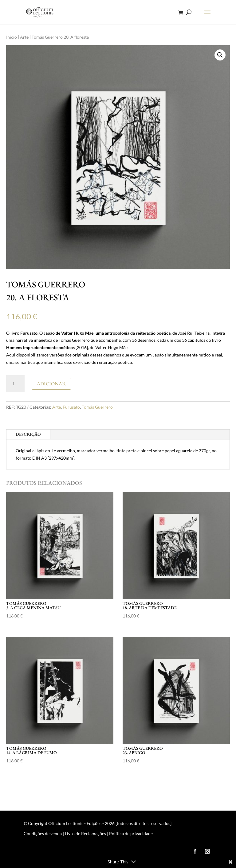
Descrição (28, 434)
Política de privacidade (131, 833)
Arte (24, 37)
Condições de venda (43, 833)
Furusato (71, 407)
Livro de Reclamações (85, 833)
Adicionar (51, 384)
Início (12, 37)
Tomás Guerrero (97, 407)
